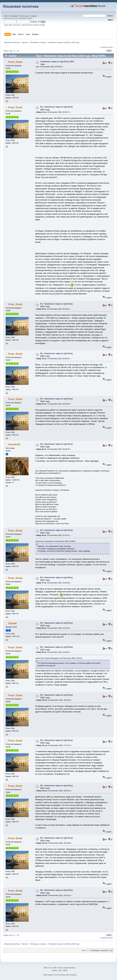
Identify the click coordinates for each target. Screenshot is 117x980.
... (16, 51)
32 (18, 51)
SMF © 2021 (58, 968)
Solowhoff (14, 444)
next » (111, 47)
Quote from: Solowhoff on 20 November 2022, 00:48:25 (56, 541)
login (26, 16)
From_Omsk (15, 62)
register (34, 16)
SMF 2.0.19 (48, 968)
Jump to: (84, 950)
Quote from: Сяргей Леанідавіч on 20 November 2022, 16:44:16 (59, 658)
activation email (25, 18)
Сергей (12, 623)
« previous (104, 47)
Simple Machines (69, 968)
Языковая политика (21, 6)
